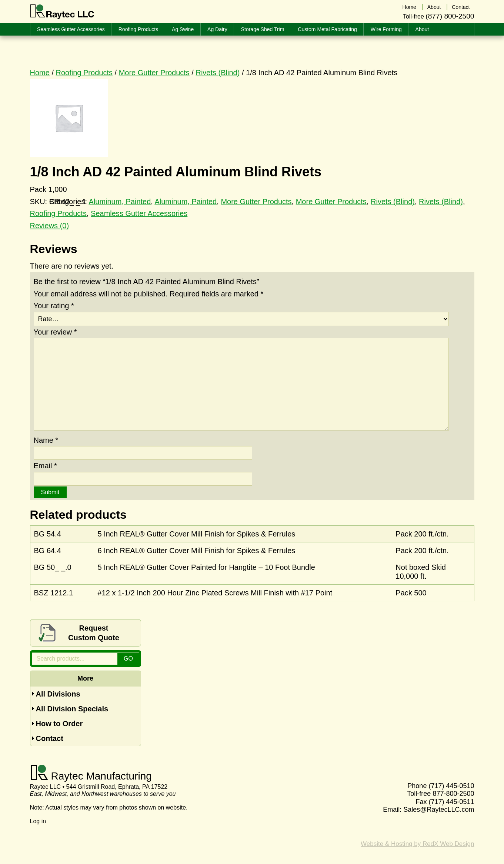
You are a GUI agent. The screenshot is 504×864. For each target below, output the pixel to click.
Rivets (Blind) (218, 73)
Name (46, 440)
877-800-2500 (453, 794)
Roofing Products (84, 73)
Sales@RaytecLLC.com (439, 810)
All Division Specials (72, 709)
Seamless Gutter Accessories (139, 213)
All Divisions (58, 694)
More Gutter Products (154, 73)
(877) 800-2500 (450, 16)
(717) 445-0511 (451, 802)
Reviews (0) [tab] (50, 226)
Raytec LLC (62, 12)
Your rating (54, 306)
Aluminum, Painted (120, 202)
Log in (38, 821)
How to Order (59, 724)
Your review (55, 332)
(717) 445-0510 (451, 786)
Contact (50, 738)
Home (40, 73)
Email (45, 466)
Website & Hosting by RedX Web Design (417, 844)
